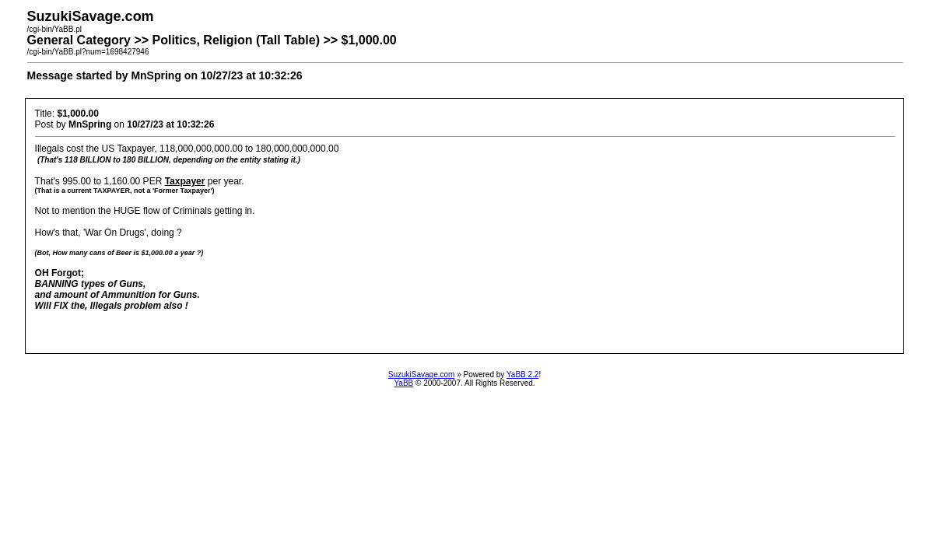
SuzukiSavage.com (422, 374)
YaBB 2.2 (523, 374)
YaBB (403, 383)
